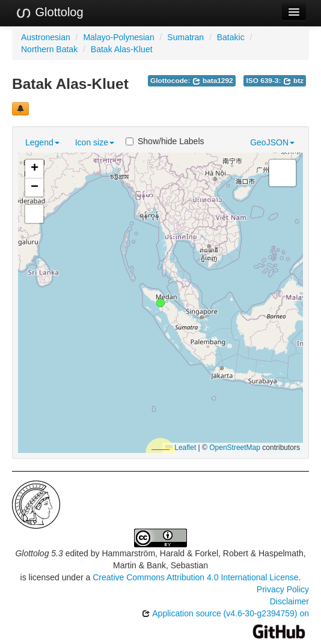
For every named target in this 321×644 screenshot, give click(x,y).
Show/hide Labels (165, 141)
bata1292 (213, 80)
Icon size (95, 142)
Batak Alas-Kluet (122, 49)
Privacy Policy (283, 589)
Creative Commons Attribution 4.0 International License (195, 577)
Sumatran (185, 37)
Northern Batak (49, 49)
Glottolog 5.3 (39, 553)
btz (293, 80)
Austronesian (46, 37)
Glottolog (49, 13)
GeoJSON (272, 142)
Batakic (231, 37)
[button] (160, 303)
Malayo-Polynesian (118, 37)
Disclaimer (289, 601)
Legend (42, 142)
